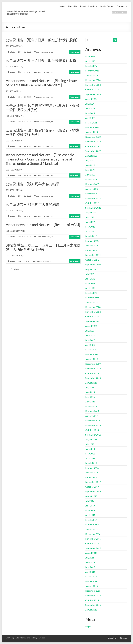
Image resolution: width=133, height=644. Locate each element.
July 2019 (90, 387)
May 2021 (90, 283)
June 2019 (90, 392)
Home (62, 6)
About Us (72, 6)
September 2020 (93, 321)
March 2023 (91, 179)
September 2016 (93, 548)
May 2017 (90, 510)
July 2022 (90, 217)
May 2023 (90, 170)
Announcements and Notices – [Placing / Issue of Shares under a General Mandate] (41, 83)
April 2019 (90, 402)
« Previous (14, 269)
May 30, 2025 (26, 52)
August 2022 (91, 212)
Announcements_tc (45, 72)
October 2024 (92, 90)
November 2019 (93, 368)
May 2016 (90, 567)
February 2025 (92, 71)
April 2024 (90, 118)
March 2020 (91, 350)
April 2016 (90, 572)
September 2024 (93, 94)
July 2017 (90, 501)
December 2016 (93, 534)
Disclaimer (112, 638)
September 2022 (93, 208)
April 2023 (90, 175)
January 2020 (92, 359)
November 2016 (93, 539)
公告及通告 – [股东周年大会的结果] (33, 184)
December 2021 (93, 250)
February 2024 (92, 127)
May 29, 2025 (26, 122)
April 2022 (90, 231)
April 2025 (90, 61)
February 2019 (92, 411)
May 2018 (90, 454)
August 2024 (91, 99)
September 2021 (93, 264)
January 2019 (92, 416)
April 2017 (90, 515)
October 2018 (92, 430)
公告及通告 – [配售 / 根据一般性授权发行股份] (42, 40)
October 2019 (92, 373)
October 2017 (92, 487)
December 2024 (93, 80)
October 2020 (92, 316)
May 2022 (90, 227)
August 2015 (91, 610)
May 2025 (90, 56)
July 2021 (90, 274)
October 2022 (92, 203)
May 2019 (90, 397)
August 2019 (91, 383)
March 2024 (91, 123)
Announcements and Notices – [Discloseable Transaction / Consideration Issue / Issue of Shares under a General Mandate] (40, 159)
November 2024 (93, 85)
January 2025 (92, 75)
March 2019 (91, 406)
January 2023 (92, 189)
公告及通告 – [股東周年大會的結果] (33, 204)
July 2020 (90, 331)
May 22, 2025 (26, 196)
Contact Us (122, 6)
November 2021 (93, 255)
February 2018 (92, 468)
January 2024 (92, 132)
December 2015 (93, 591)
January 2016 (92, 586)
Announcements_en (45, 97)
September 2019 (93, 378)
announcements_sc (45, 52)
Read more (75, 52)
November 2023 (93, 142)
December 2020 (93, 307)
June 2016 (90, 562)
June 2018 (90, 449)
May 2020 (90, 340)
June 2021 (90, 279)
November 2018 (93, 425)
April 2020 (90, 345)
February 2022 (92, 241)
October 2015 (92, 600)
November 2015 (93, 595)
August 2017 (91, 496)
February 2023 (92, 184)
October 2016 (92, 543)
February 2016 (92, 581)
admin (12, 52)
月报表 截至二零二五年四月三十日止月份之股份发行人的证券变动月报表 (43, 247)
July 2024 (90, 104)
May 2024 (90, 113)
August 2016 (91, 553)
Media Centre (107, 6)
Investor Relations (89, 6)
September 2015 (93, 605)
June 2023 (90, 165)
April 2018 (90, 458)
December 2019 (93, 364)
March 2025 (91, 66)
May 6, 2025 (25, 261)
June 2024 (90, 108)
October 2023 (92, 146)
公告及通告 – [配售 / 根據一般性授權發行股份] (42, 60)
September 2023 (93, 151)
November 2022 (93, 198)
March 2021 (91, 293)
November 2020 (93, 312)
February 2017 (92, 525)
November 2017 (93, 482)
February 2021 (92, 298)
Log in (88, 626)
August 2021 (91, 269)
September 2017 (93, 491)
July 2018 (90, 444)
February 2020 (92, 354)
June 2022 (90, 222)
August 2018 (91, 439)
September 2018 (93, 435)
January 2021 (92, 302)
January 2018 (92, 472)
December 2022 (93, 194)
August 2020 (91, 326)
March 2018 (91, 463)
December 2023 (93, 137)
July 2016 (90, 558)
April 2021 (90, 288)
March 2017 (91, 520)
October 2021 (92, 260)
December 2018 (93, 420)
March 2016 (91, 577)
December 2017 (93, 477)
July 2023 (90, 160)
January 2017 (92, 529)
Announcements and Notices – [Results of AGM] (43, 225)
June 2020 (90, 335)
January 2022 (92, 246)
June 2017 (90, 506)
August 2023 (91, 156)
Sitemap (124, 638)
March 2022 (91, 236)
